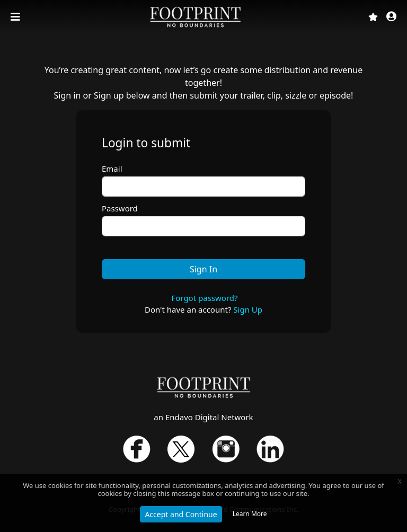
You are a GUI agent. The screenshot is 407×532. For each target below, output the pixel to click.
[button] (391, 17)
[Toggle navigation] (16, 17)
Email (112, 169)
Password (120, 208)
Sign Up (248, 309)
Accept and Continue (181, 514)
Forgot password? (204, 298)
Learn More (250, 514)
